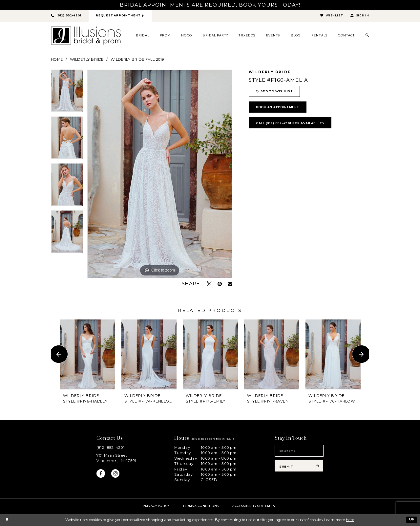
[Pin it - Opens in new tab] (220, 284)
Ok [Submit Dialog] (411, 520)
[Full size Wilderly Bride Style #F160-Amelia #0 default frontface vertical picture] (160, 174)
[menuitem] (143, 36)
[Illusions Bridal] (86, 36)
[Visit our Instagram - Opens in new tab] (116, 474)
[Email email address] (299, 452)
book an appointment (280, 109)
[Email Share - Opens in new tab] (230, 285)
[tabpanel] (67, 93)
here (350, 520)
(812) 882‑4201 (110, 448)
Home (57, 60)
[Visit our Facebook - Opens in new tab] (101, 474)
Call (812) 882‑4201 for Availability (294, 126)
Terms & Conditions (201, 506)
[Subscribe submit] (299, 468)
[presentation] (88, 354)
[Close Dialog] (7, 520)
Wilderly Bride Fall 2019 (137, 60)
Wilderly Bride (87, 60)
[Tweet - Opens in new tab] (209, 284)
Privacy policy (156, 506)
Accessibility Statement (255, 506)
